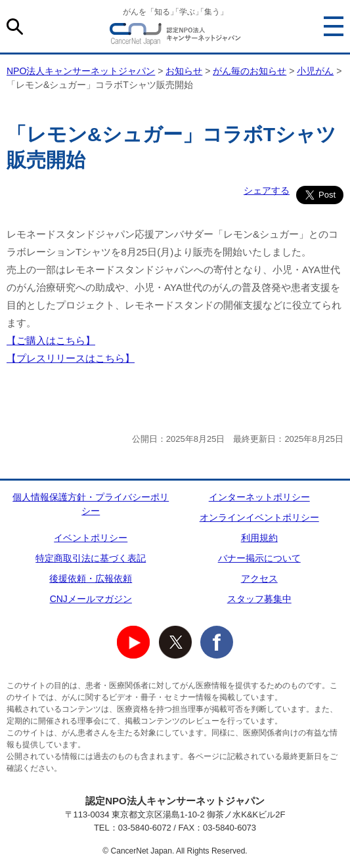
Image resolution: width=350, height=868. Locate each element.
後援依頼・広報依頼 (91, 578)
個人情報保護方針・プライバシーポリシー (91, 504)
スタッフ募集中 (259, 599)
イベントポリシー (91, 538)
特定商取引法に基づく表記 (91, 558)
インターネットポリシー (259, 497)
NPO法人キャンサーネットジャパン (175, 36)
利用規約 (259, 538)
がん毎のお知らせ (250, 71)
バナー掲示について (259, 558)
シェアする (267, 190)
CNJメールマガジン (91, 599)
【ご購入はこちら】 (51, 340)
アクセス (259, 578)
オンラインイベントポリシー (259, 517)
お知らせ (184, 71)
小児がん (315, 71)
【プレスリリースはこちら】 (71, 358)
